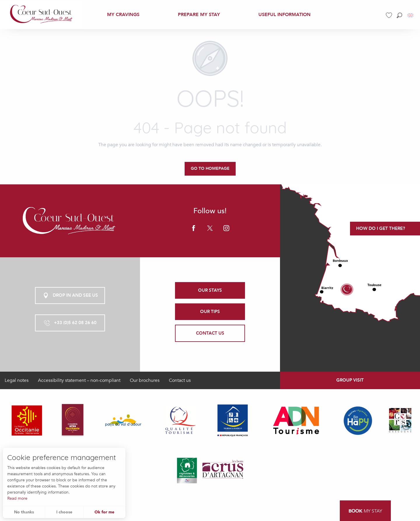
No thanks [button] (24, 512)
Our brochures (145, 380)
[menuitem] (42, 15)
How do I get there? (381, 228)
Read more (17, 498)
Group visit (350, 380)
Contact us (180, 380)
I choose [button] (64, 512)
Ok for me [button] (104, 512)
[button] (399, 15)
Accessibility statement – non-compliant (79, 380)
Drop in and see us (70, 296)
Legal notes (17, 380)
